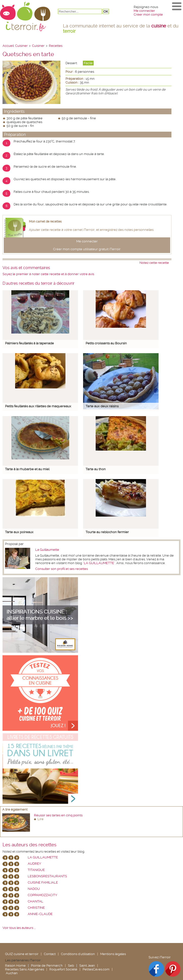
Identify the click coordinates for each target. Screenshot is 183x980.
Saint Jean (87, 966)
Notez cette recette (154, 263)
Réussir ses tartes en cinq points (58, 815)
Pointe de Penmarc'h (47, 966)
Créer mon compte (148, 14)
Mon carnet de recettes (45, 222)
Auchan (12, 973)
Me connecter (144, 11)
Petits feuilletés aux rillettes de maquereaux (38, 406)
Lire (41, 819)
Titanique (36, 870)
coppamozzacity (42, 895)
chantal (35, 901)
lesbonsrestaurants (47, 876)
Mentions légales (113, 954)
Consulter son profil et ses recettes (62, 569)
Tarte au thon (96, 469)
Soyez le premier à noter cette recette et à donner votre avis (48, 274)
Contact (50, 954)
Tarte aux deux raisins (102, 406)
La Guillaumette (47, 550)
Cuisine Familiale (43, 882)
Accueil (8, 46)
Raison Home (15, 966)
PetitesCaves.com (96, 969)
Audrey (34, 864)
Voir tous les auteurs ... (19, 928)
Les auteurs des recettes (29, 845)
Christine (36, 908)
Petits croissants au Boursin (106, 343)
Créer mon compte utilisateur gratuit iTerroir (87, 249)
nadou (34, 889)
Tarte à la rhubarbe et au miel (27, 469)
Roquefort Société (63, 969)
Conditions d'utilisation (78, 954)
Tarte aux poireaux (19, 532)
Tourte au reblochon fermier (107, 532)
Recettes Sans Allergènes (25, 969)
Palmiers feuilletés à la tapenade (29, 343)
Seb (71, 966)
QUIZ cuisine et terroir (22, 954)
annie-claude (40, 914)
